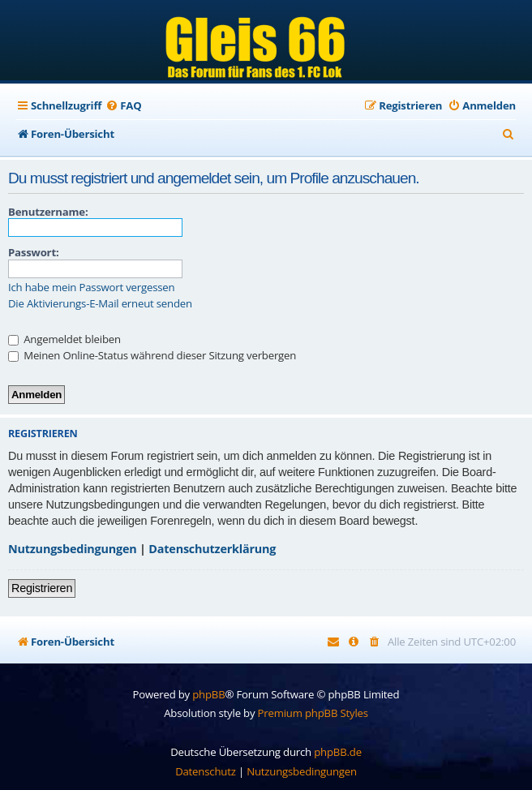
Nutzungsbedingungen (73, 549)
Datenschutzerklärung (212, 549)
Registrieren (42, 588)
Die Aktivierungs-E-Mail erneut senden (100, 304)
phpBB (208, 694)
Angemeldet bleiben (64, 339)
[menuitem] (123, 106)
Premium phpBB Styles (313, 713)
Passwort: (33, 252)
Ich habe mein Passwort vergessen (91, 288)
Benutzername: (48, 212)
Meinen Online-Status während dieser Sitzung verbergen (152, 355)
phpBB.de (338, 752)
